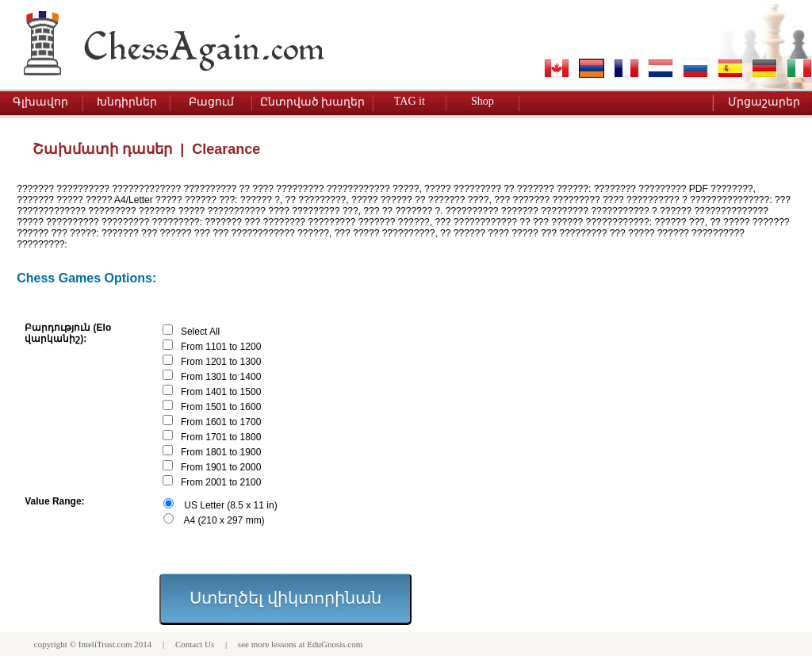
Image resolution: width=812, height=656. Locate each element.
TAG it (410, 101)
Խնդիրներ (127, 102)
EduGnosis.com (335, 644)
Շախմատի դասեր (102, 149)
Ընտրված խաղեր (313, 102)
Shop (483, 101)
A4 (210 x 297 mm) (224, 520)
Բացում (211, 102)
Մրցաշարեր (764, 102)
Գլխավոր (40, 102)
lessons (284, 644)
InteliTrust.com (105, 644)
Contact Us (195, 644)
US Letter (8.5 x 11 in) (230, 505)
